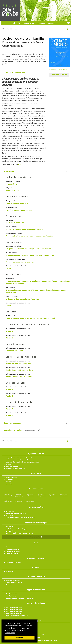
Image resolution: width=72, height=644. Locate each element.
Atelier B (9, 338)
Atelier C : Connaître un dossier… (19, 377)
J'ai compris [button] (19, 638)
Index (51, 23)
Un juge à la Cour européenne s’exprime (22, 299)
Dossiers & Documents (14, 562)
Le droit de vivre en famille (17, 203)
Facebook (9, 480)
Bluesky (9, 482)
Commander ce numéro (59, 75)
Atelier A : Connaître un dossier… (19, 363)
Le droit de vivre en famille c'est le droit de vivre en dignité (30, 318)
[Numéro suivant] (68, 29)
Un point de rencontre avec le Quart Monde (21, 458)
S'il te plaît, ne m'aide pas (17, 223)
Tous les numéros (36, 537)
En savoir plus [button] (10, 633)
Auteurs (9, 547)
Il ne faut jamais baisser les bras (19, 210)
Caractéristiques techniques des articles (20, 598)
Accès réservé (53, 640)
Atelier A (9, 331)
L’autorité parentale (14, 351)
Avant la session (12, 190)
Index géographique (13, 551)
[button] (19, 23)
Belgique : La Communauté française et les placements (29, 249)
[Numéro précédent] (64, 29)
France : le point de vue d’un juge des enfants (24, 229)
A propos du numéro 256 (14, 611)
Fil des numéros (11, 477)
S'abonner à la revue (13, 580)
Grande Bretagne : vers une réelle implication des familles (30, 255)
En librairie (10, 585)
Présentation (29, 23)
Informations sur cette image (59, 70)
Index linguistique (12, 553)
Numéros (41, 23)
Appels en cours (11, 594)
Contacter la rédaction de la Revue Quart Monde (22, 462)
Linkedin (9, 484)
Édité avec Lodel (41, 640)
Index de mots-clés (13, 549)
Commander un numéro (14, 583)
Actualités (10, 571)
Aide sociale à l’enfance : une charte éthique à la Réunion (29, 236)
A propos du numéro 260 (14, 607)
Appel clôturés (11, 596)
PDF (19, 164)
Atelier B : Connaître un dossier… (20, 370)
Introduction (11, 184)
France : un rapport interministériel (20, 262)
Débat (8, 268)
